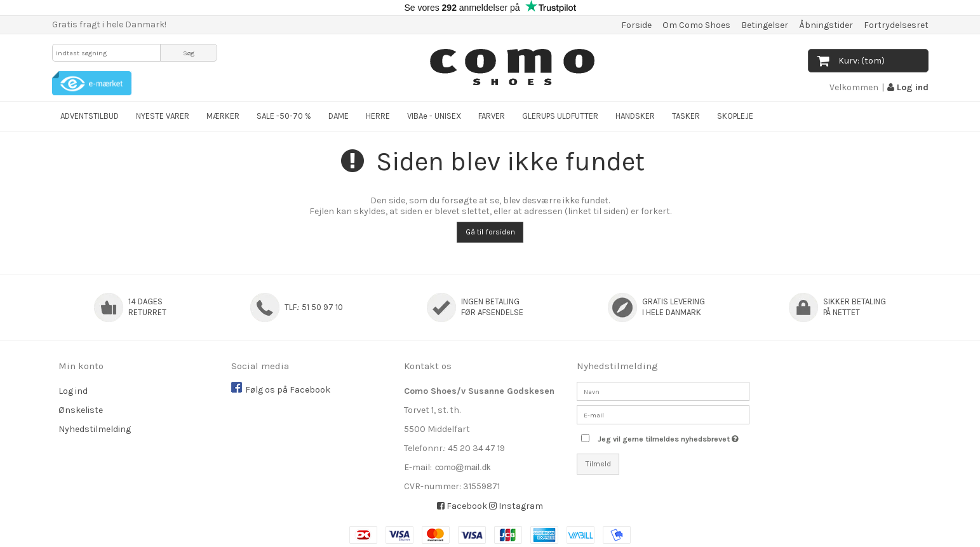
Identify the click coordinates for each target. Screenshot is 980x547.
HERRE (378, 116)
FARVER (492, 116)
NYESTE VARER (163, 116)
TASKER (686, 116)
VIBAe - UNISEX (434, 116)
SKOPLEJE (735, 116)
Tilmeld (598, 464)
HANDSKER (635, 116)
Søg (189, 53)
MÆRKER (223, 116)
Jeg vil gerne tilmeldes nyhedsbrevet (673, 436)
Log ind (908, 87)
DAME (339, 116)
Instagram (516, 506)
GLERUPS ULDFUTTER (560, 116)
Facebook (462, 506)
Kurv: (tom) (851, 61)
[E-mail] (663, 415)
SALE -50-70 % (284, 116)
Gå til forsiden (490, 232)
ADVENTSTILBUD (90, 116)
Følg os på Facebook (288, 390)
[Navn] (663, 391)
